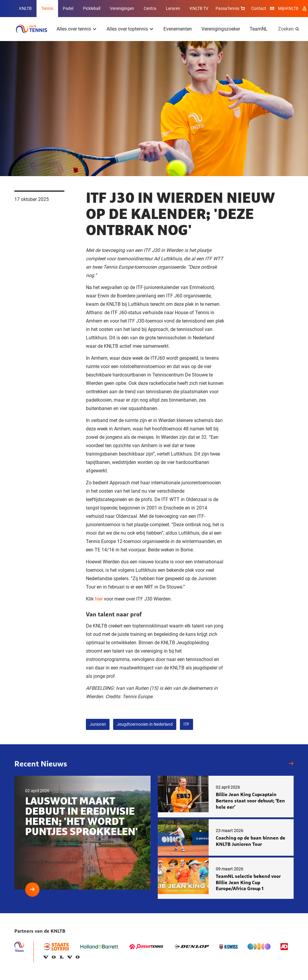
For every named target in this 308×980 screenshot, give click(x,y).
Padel (68, 8)
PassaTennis (231, 8)
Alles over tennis (74, 29)
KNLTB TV (199, 8)
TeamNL (259, 29)
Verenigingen (122, 8)
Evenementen (178, 29)
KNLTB (25, 8)
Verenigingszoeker (221, 29)
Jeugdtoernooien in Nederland (145, 724)
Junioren (98, 724)
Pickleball (92, 8)
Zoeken (286, 29)
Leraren (173, 8)
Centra (150, 8)
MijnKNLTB (288, 8)
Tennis (47, 8)
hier (99, 599)
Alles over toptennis (127, 29)
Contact (259, 8)
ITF (186, 724)
